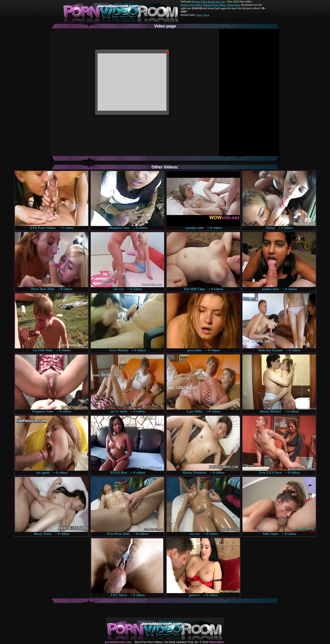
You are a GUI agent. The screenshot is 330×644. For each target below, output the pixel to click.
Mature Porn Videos (214, 5)
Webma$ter (217, 642)
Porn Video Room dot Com (210, 2)
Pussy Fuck (203, 15)
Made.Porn (234, 5)
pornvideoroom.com (118, 642)
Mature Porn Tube (191, 5)
